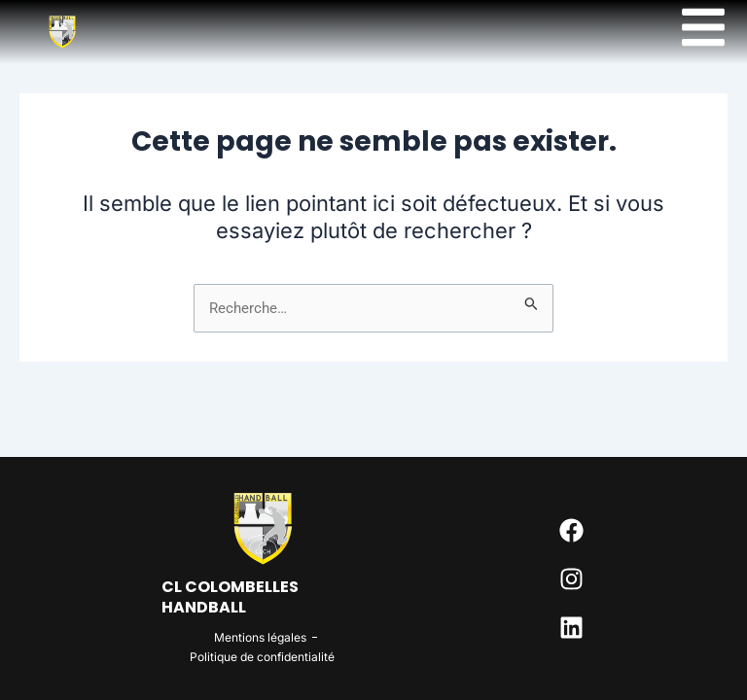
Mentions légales (260, 637)
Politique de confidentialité (262, 657)
